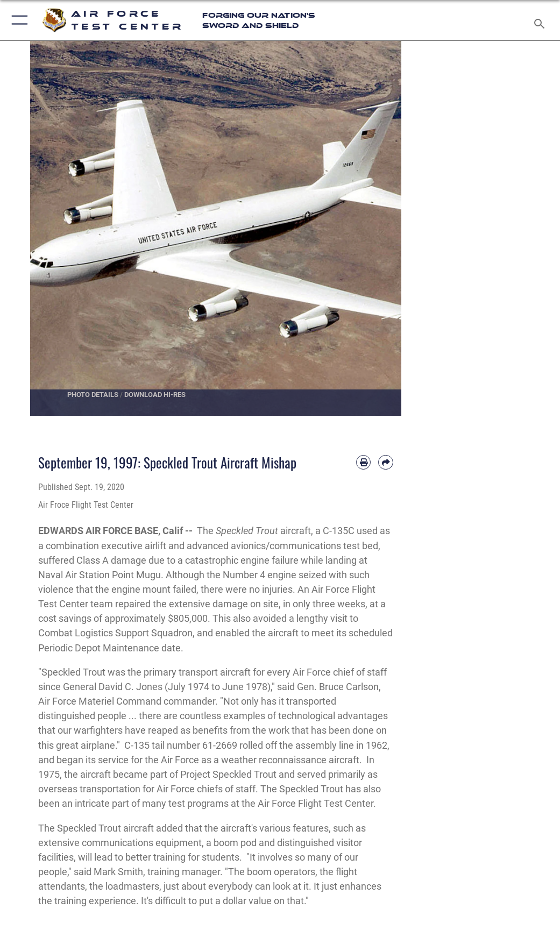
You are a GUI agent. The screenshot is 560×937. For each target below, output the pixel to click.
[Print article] (363, 462)
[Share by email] (385, 462)
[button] (17, 20)
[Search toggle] (541, 20)
